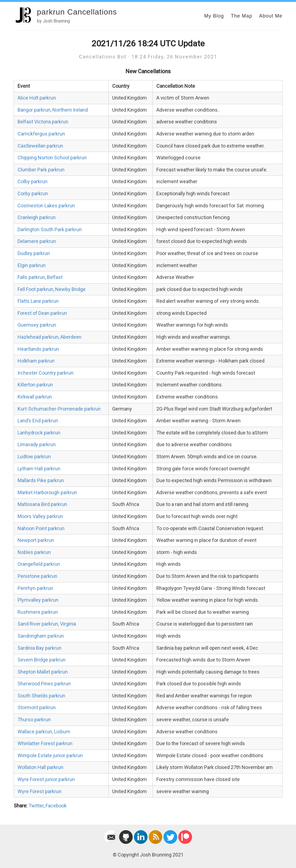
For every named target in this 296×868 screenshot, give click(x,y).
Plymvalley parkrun (38, 600)
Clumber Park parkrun (41, 170)
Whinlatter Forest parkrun (45, 743)
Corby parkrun (33, 193)
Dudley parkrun (34, 253)
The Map (241, 16)
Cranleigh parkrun (37, 217)
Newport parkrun (36, 540)
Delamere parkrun (37, 241)
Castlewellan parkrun (40, 146)
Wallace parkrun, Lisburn (44, 732)
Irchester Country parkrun (46, 373)
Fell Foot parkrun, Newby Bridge (52, 289)
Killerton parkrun (35, 385)
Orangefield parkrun (39, 564)
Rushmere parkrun (38, 612)
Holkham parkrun (36, 361)
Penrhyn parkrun (35, 588)
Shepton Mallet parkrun (43, 672)
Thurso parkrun (34, 719)
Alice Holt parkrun (37, 98)
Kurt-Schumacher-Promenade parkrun (59, 409)
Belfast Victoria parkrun (43, 122)
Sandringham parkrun (41, 636)
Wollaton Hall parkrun (40, 767)
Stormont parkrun (37, 707)
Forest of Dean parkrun (42, 313)
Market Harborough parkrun (47, 492)
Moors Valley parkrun (40, 516)
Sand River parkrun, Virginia (47, 624)
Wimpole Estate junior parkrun (50, 755)
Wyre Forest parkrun (40, 791)
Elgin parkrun (32, 265)
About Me (271, 16)
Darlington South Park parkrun (50, 229)
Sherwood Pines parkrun (44, 684)
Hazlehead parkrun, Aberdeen (50, 337)
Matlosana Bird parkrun (42, 504)
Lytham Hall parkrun (39, 469)
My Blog (214, 16)
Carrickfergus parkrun (41, 134)
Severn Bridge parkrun (42, 660)
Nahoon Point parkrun (41, 528)
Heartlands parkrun (38, 349)
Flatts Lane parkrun (38, 301)
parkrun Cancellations (77, 12)
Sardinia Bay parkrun (40, 648)
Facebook (56, 806)
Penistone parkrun (37, 576)
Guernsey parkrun (37, 325)
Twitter (36, 806)
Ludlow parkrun (34, 456)
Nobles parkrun (34, 552)
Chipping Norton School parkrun (52, 158)
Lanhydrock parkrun (39, 433)
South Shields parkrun (41, 696)
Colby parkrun (33, 181)
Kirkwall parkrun (35, 397)
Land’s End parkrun (38, 421)
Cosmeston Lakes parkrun (46, 206)
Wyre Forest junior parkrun (46, 779)
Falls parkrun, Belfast (40, 277)
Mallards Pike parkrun (41, 480)
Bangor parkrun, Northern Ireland (53, 110)
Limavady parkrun (37, 444)
